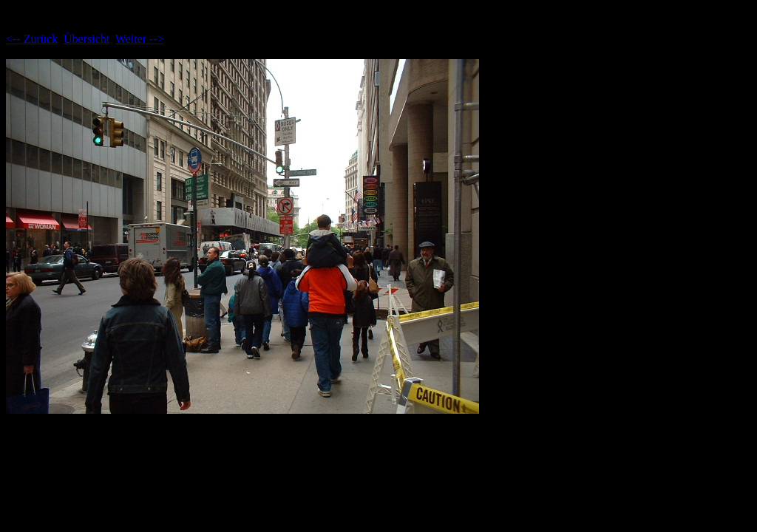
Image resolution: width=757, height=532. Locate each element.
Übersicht (86, 39)
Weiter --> (140, 39)
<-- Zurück (32, 39)
